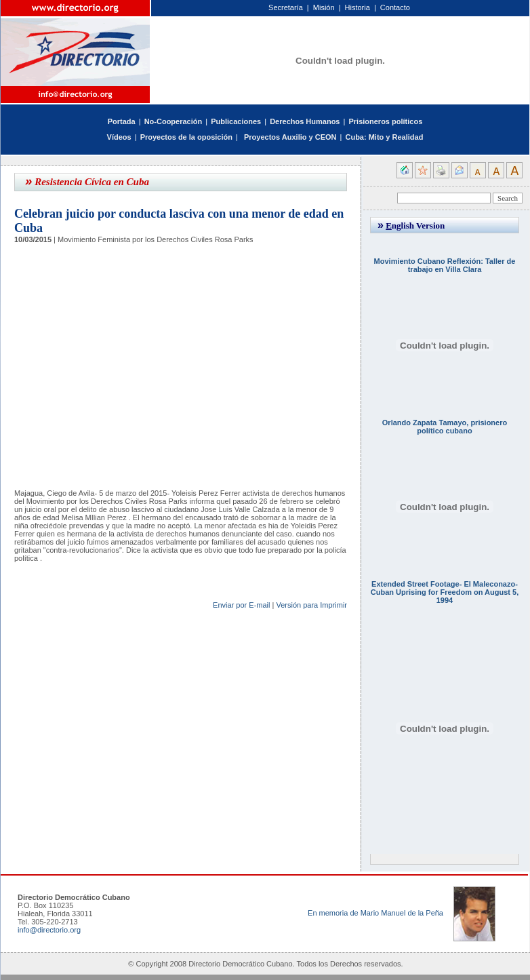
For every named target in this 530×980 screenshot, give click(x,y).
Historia (358, 7)
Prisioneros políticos (385, 121)
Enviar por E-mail (241, 605)
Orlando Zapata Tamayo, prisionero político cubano (445, 427)
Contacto (395, 7)
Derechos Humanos (305, 121)
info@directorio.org (49, 930)
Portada (122, 121)
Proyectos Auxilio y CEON (290, 137)
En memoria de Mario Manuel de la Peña (375, 913)
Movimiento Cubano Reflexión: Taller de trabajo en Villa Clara (445, 265)
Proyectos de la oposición (186, 137)
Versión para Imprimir (311, 605)
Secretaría (286, 7)
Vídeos (119, 137)
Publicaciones (236, 121)
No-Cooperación (174, 121)
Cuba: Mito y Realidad (384, 137)
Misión (324, 7)
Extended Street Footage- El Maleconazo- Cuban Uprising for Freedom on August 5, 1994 (445, 592)
